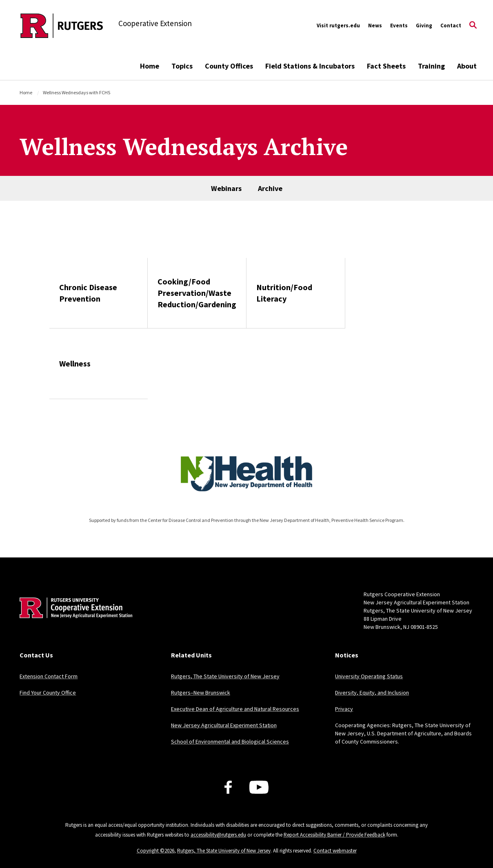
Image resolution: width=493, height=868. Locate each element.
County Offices (229, 66)
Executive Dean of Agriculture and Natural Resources (235, 709)
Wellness (75, 363)
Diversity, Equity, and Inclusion (372, 693)
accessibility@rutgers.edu (218, 835)
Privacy (344, 709)
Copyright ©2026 (155, 851)
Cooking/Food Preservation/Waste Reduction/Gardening (197, 293)
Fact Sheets (386, 66)
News (375, 26)
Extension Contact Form (49, 676)
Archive (270, 188)
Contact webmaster (335, 851)
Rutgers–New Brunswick (201, 693)
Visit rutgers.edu (338, 26)
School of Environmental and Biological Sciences (230, 741)
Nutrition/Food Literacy (284, 293)
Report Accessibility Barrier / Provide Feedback (334, 835)
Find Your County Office (48, 693)
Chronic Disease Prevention (88, 293)
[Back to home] (73, 620)
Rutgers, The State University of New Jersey (225, 676)
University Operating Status (369, 676)
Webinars (226, 188)
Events (399, 26)
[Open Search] (473, 26)
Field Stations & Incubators (310, 66)
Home (150, 66)
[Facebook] (228, 787)
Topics (182, 66)
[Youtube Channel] (259, 787)
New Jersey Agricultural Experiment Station (224, 725)
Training (431, 66)
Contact (451, 26)
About (467, 66)
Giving (424, 26)
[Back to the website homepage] (62, 26)
